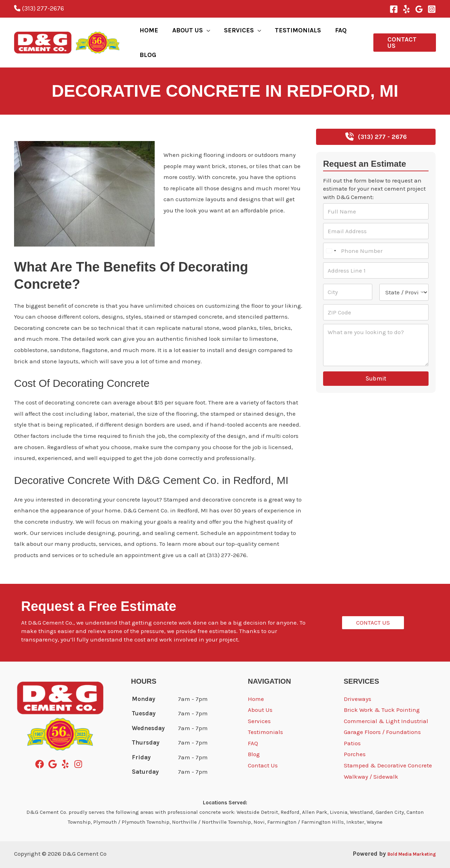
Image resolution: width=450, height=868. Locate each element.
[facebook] (41, 749)
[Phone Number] (376, 235)
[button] (402, 35)
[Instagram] (432, 9)
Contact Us (263, 750)
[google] (54, 749)
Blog (254, 739)
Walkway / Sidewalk (371, 761)
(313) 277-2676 (39, 8)
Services (259, 706)
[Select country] (331, 235)
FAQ (253, 728)
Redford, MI (29, 117)
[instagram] (80, 749)
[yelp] (67, 749)
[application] (209, 35)
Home (256, 683)
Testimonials (265, 716)
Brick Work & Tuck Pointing (382, 694)
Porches (355, 739)
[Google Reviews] (419, 9)
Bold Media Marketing (403, 838)
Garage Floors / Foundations (382, 716)
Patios (352, 728)
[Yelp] (406, 9)
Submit (376, 363)
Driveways (358, 683)
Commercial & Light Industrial (386, 706)
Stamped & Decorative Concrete (388, 750)
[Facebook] (394, 9)
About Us (260, 694)
